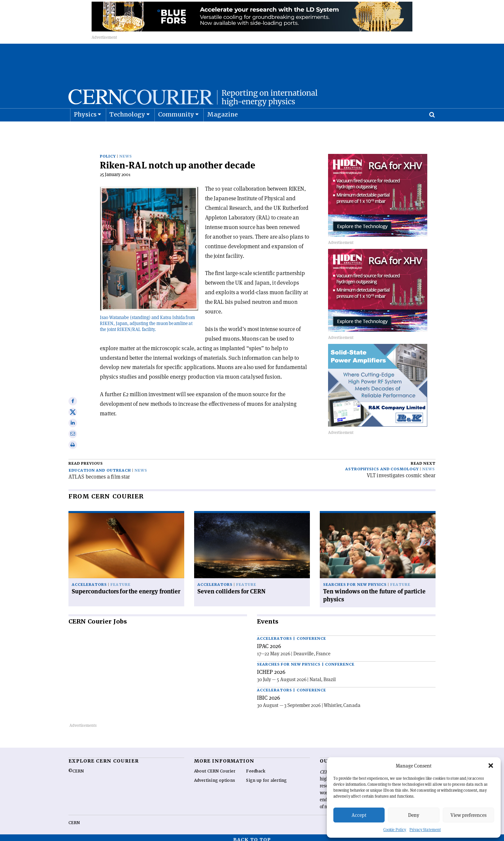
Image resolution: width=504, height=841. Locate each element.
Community (176, 131)
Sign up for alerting (266, 776)
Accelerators (89, 580)
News (126, 152)
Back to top (252, 835)
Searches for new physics (355, 580)
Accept (359, 815)
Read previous (86, 459)
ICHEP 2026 (271, 668)
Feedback (256, 767)
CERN (74, 818)
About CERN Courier (215, 767)
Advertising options (215, 776)
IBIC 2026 (269, 693)
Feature (121, 580)
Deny (414, 815)
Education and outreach (100, 466)
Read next (423, 459)
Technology (127, 131)
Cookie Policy (395, 830)
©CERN (76, 767)
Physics (85, 131)
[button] (491, 766)
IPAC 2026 (269, 642)
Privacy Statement (425, 830)
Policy (108, 152)
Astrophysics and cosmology (382, 465)
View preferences (468, 815)
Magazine (223, 131)
